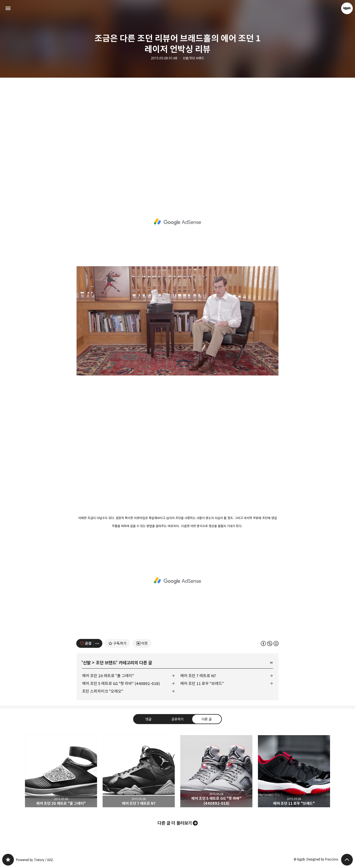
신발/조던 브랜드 (193, 58)
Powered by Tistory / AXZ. (35, 860)
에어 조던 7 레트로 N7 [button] (139, 771)
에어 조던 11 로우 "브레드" (202, 683)
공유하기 (177, 719)
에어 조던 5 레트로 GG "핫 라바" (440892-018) (121, 683)
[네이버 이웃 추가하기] (142, 643)
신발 (87, 663)
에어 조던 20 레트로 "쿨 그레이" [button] (61, 771)
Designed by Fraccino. (323, 859)
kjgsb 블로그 (8, 860)
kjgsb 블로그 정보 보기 (347, 8)
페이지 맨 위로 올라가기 (347, 860)
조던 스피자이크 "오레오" (103, 691)
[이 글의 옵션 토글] (98, 643)
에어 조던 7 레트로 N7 (198, 676)
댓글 (148, 719)
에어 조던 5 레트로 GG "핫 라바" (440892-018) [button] (216, 771)
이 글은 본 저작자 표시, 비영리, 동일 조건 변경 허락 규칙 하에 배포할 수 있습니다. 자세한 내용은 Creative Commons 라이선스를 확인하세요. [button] (270, 643)
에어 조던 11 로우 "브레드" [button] (294, 771)
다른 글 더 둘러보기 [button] (175, 823)
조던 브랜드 (106, 663)
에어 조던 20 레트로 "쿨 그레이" (108, 676)
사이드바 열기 (8, 8)
